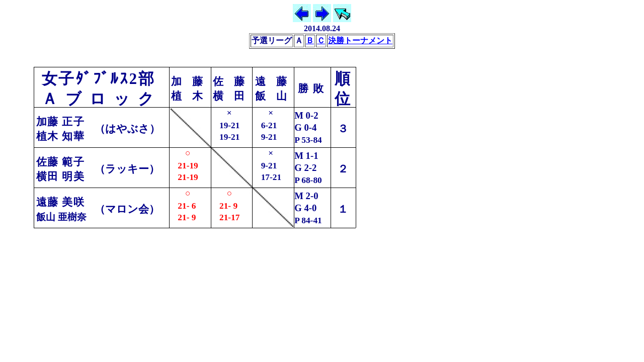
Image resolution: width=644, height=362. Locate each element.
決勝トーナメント (360, 40)
